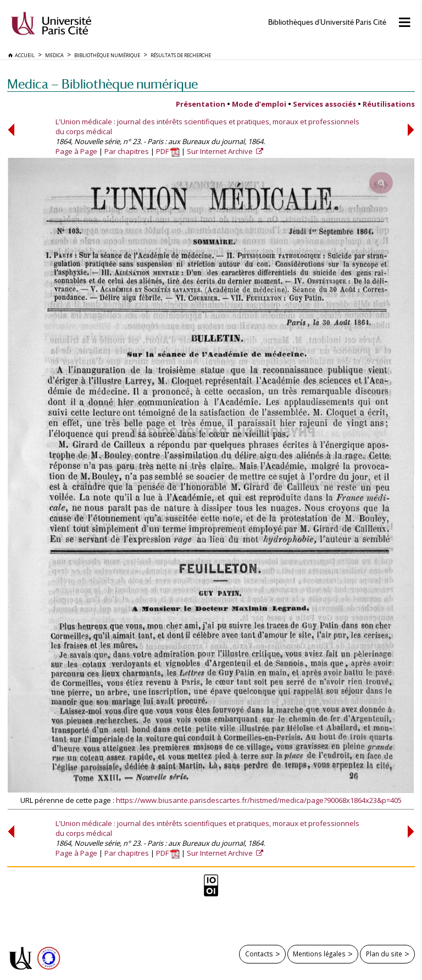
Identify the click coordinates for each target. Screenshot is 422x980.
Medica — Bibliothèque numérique (102, 84)
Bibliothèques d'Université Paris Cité (327, 22)
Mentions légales (319, 954)
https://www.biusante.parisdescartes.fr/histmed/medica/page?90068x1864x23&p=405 (259, 800)
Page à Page (76, 151)
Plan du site (384, 954)
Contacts (259, 954)
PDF (168, 151)
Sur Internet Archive (221, 151)
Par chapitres (127, 151)
